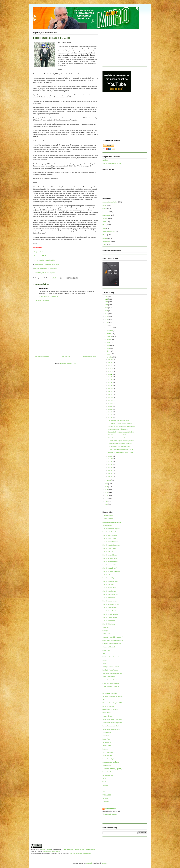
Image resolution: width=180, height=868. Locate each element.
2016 (107, 325)
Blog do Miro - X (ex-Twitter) (112, 163)
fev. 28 (111, 362)
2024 (107, 302)
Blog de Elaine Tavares (109, 548)
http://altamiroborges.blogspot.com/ (80, 854)
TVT (104, 788)
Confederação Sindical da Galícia (113, 640)
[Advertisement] (66, 329)
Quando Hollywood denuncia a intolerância (121, 432)
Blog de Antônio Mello (109, 532)
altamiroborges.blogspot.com (51, 852)
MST (104, 700)
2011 (107, 495)
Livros (104, 222)
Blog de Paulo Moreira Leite (111, 604)
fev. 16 (111, 397)
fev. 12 (111, 409)
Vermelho (105, 798)
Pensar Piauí (106, 739)
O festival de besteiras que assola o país (120, 423)
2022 (107, 308)
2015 (107, 484)
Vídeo (104, 245)
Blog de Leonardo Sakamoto (111, 571)
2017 (107, 322)
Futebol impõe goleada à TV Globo (119, 420)
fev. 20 (111, 386)
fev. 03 (111, 471)
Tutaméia (105, 785)
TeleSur (105, 782)
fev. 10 (111, 415)
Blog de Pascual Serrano (110, 601)
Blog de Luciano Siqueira (110, 581)
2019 (107, 316)
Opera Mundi (106, 713)
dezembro (110, 328)
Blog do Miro (35, 849)
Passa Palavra (107, 733)
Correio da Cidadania (109, 647)
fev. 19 (111, 389)
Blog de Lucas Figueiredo (110, 578)
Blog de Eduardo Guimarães (111, 545)
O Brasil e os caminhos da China (118, 438)
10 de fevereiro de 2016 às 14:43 (49, 296)
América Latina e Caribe (110, 202)
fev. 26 (111, 368)
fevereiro (109, 357)
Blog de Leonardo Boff (109, 568)
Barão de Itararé (107, 525)
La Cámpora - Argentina (110, 693)
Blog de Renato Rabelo (109, 608)
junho (108, 345)
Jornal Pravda (107, 690)
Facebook (105, 160)
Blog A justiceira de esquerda (111, 529)
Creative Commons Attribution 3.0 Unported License (79, 849)
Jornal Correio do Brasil (110, 680)
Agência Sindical (108, 519)
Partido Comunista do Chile (111, 726)
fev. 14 (111, 403)
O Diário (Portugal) (108, 706)
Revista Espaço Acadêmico (111, 762)
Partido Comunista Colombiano (112, 719)
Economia (106, 212)
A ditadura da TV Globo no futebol (44, 256)
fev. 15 (111, 400)
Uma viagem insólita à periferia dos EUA (120, 449)
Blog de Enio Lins (108, 552)
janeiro (109, 480)
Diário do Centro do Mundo (111, 657)
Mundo (105, 235)
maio (108, 348)
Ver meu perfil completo (110, 814)
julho (108, 342)
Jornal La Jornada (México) (111, 683)
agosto (109, 339)
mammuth (89, 863)
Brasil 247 (106, 627)
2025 (107, 299)
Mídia (104, 225)
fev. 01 (111, 476)
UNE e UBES (107, 795)
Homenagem (106, 215)
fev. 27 (111, 365)
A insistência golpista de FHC (117, 435)
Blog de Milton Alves (109, 598)
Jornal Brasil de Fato (109, 677)
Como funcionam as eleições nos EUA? (120, 444)
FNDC (104, 663)
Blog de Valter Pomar (109, 624)
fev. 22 (111, 380)
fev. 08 (111, 456)
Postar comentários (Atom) (68, 363)
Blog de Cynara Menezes (110, 542)
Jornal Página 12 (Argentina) (111, 686)
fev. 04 (111, 468)
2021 (107, 311)
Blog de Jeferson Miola (109, 565)
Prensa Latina (107, 746)
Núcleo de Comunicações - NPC (112, 703)
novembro (110, 331)
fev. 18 (111, 392)
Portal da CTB (107, 742)
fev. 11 (111, 412)
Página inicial (66, 356)
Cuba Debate (106, 650)
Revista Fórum (107, 765)
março (109, 354)
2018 (107, 319)
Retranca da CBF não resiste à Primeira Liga (121, 426)
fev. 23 (111, 377)
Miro (104, 228)
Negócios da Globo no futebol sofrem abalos (47, 252)
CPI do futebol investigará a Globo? (45, 260)
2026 (107, 296)
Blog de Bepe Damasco (110, 535)
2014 (107, 487)
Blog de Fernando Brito (110, 558)
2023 (107, 305)
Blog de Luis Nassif (108, 585)
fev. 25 (111, 371)
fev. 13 (111, 406)
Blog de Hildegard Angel (110, 561)
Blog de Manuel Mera (109, 588)
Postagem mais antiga (90, 356)
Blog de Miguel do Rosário (111, 594)
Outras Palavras (107, 716)
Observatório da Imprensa (110, 710)
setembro (110, 337)
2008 (107, 504)
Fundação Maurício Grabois (111, 667)
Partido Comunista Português (111, 729)
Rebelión (105, 749)
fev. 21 (111, 383)
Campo (105, 205)
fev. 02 (111, 473)
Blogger (104, 863)
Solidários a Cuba (108, 775)
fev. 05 (111, 465)
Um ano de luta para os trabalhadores (119, 447)
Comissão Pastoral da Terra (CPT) (113, 637)
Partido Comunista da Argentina (112, 723)
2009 (107, 501)
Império (105, 218)
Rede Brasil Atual (108, 752)
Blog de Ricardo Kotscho (110, 614)
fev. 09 (111, 418)
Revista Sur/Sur (107, 772)
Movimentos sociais (108, 232)
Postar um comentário (43, 301)
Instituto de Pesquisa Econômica (112, 673)
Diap (104, 654)
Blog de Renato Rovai (109, 611)
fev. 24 (111, 374)
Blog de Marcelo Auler (109, 591)
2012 (107, 493)
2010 (107, 498)
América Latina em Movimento (112, 522)
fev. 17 (111, 395)
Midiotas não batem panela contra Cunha (120, 452)
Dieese (105, 660)
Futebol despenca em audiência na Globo (46, 264)
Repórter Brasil (107, 755)
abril (108, 351)
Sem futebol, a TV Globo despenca (44, 273)
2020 (107, 314)
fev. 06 (111, 462)
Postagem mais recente (42, 356)
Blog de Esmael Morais (110, 555)
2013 (107, 490)
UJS (104, 792)
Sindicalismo (106, 241)
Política (105, 238)
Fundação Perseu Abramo (110, 670)
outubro (109, 334)
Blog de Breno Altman (109, 539)
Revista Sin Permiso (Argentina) (112, 769)
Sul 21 (104, 779)
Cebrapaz (105, 631)
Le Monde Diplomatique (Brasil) (112, 696)
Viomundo (106, 802)
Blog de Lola (106, 575)
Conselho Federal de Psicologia (112, 644)
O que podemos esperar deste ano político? (121, 441)
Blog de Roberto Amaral (110, 617)
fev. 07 (111, 459)
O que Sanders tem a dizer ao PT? (118, 429)
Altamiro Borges (110, 809)
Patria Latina (106, 736)
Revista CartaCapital (109, 759)
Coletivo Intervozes (108, 634)
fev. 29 (111, 359)
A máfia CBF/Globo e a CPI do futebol (46, 269)
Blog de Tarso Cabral (109, 621)
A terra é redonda (108, 515)
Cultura (105, 209)
